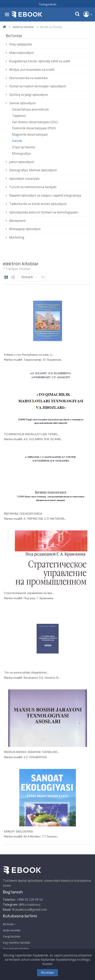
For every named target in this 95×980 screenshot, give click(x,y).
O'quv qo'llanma (24, 147)
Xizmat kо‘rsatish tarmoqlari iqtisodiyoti (38, 86)
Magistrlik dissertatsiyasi (30, 134)
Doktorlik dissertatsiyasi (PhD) (34, 128)
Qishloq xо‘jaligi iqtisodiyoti (29, 95)
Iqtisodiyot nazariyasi (24, 179)
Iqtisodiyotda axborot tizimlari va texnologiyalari (44, 212)
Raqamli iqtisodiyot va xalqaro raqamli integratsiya (45, 195)
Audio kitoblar (12, 930)
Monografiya (21, 153)
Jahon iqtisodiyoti (22, 162)
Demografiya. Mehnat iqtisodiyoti (33, 170)
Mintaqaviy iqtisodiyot (25, 229)
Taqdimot (19, 116)
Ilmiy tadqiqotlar (21, 44)
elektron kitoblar (23, 27)
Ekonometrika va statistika (28, 78)
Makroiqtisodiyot (21, 53)
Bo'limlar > (10, 924)
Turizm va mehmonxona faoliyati (33, 187)
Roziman (47, 973)
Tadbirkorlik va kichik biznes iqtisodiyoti (38, 204)
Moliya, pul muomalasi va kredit (32, 70)
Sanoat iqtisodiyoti (22, 103)
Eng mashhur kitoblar (17, 942)
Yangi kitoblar (12, 936)
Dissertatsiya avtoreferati (30, 109)
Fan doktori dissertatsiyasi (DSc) (35, 122)
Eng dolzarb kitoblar (16, 949)
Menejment (17, 221)
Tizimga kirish (47, 4)
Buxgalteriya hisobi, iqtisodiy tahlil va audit (40, 61)
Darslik (17, 141)
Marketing (17, 237)
